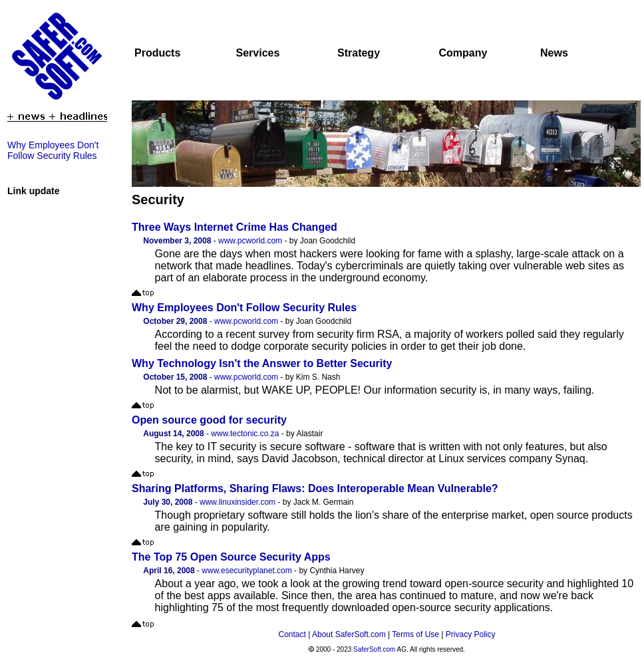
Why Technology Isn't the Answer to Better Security (262, 363)
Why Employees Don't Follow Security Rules (53, 150)
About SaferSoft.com (349, 634)
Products (157, 53)
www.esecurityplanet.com (246, 571)
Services (258, 53)
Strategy (359, 53)
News (554, 53)
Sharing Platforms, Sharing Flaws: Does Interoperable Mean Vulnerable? (315, 488)
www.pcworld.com (250, 241)
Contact (292, 634)
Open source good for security (209, 420)
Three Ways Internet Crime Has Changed (235, 227)
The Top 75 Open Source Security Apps (231, 557)
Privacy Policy (471, 634)
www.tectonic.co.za (245, 434)
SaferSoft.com (374, 649)
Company (463, 53)
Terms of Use (415, 634)
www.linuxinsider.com (238, 502)
